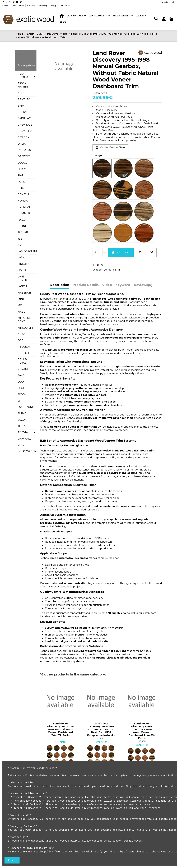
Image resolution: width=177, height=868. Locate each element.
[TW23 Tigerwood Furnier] (50, 748)
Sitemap (44, 6)
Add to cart (121, 252)
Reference (99, 93)
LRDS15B (142, 741)
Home (5, 6)
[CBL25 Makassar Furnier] (71, 748)
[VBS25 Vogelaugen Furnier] (57, 755)
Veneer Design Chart (110, 148)
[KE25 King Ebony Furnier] (71, 755)
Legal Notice (18, 6)
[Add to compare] (152, 252)
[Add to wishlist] (140, 252)
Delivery (32, 6)
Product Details (86, 285)
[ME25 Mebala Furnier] (57, 748)
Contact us (65, 6)
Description (59, 285)
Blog (54, 6)
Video (107, 285)
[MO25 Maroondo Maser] (50, 755)
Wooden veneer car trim (108, 270)
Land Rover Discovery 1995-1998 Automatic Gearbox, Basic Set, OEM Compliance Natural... (101, 729)
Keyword (123, 285)
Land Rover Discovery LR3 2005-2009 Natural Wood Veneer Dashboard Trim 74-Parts (60, 729)
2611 (60, 738)
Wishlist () (168, 2)
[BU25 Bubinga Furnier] (64, 755)
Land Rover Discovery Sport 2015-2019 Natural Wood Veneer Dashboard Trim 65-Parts (142, 731)
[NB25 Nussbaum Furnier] (64, 748)
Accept (12, 860)
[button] (76, 16)
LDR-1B (101, 738)
